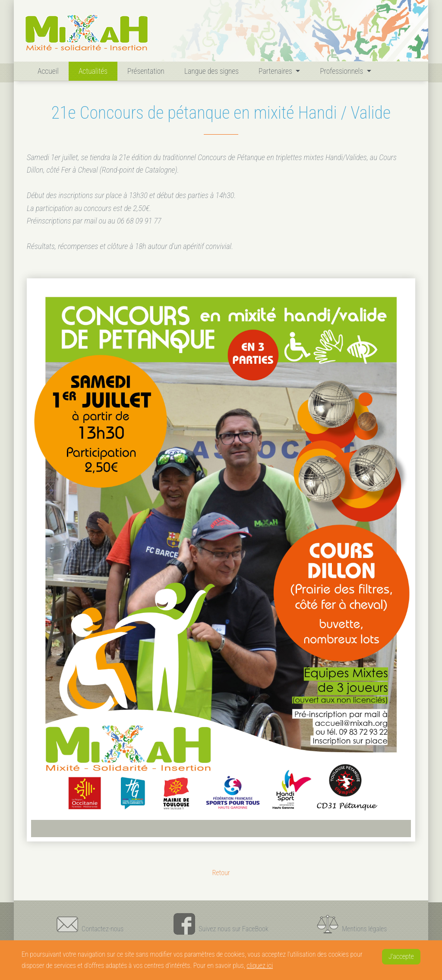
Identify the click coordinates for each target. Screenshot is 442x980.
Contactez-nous (90, 924)
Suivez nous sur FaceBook (221, 924)
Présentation (146, 71)
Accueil (50, 70)
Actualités (93, 71)
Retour (221, 873)
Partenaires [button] (276, 71)
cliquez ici (260, 966)
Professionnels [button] (342, 71)
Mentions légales (352, 924)
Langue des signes (212, 71)
